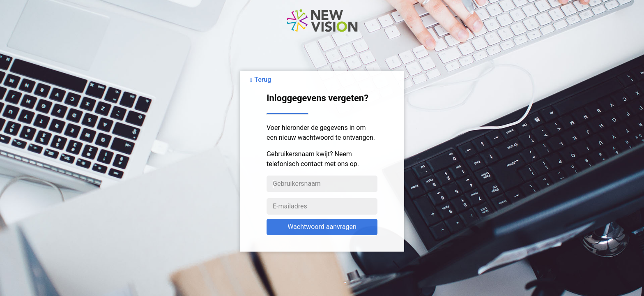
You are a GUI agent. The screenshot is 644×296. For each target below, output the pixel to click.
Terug (263, 80)
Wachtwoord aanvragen (322, 227)
